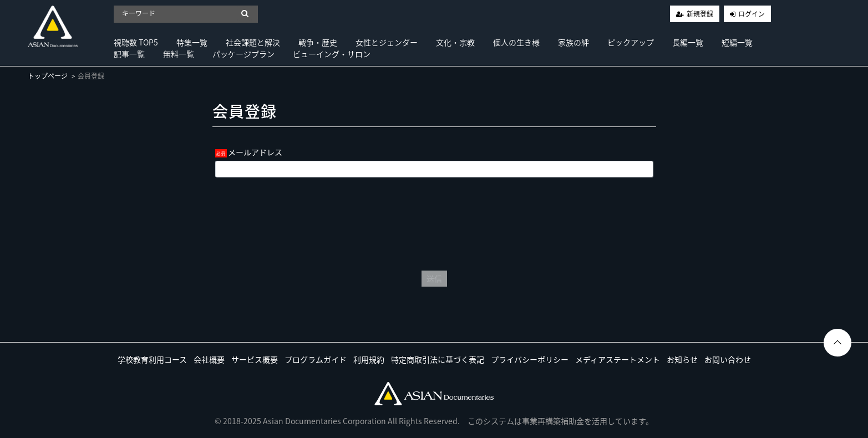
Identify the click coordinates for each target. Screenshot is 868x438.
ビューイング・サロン (332, 54)
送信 (434, 278)
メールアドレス (255, 152)
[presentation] (434, 221)
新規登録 (700, 14)
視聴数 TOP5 (136, 42)
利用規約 (369, 359)
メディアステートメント (618, 359)
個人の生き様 (516, 42)
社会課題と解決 (253, 42)
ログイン (752, 14)
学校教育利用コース (152, 359)
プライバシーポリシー (530, 359)
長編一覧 (688, 42)
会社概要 (209, 359)
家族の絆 (573, 42)
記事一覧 (129, 54)
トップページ (48, 76)
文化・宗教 (455, 42)
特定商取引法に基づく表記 (438, 359)
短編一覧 (737, 42)
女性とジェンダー (387, 42)
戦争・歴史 (318, 42)
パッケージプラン (243, 54)
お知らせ (682, 359)
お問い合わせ (728, 359)
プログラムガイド (316, 359)
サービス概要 (255, 359)
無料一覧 (179, 54)
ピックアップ (631, 42)
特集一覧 (192, 42)
